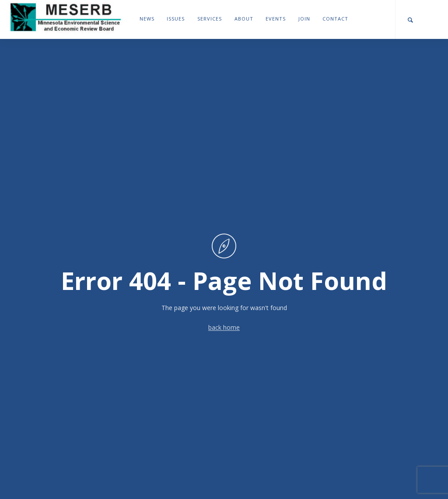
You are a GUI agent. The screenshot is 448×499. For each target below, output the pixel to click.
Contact (335, 19)
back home (224, 328)
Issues (176, 19)
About (244, 19)
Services (210, 19)
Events (276, 19)
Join (304, 19)
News (147, 19)
